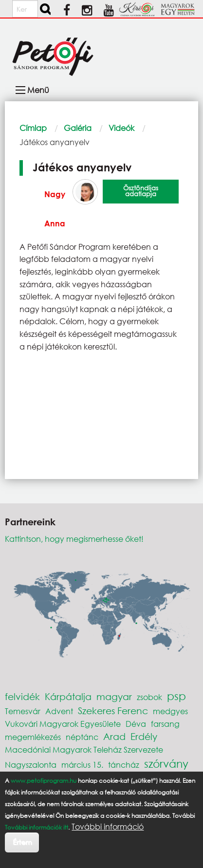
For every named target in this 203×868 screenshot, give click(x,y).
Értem (22, 842)
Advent (59, 711)
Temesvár (23, 711)
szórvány (166, 764)
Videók (121, 128)
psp (176, 696)
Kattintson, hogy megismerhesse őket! (74, 539)
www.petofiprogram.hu (44, 781)
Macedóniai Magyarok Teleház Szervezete (84, 749)
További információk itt (37, 827)
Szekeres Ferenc (113, 711)
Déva (136, 724)
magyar (114, 696)
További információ (108, 827)
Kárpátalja (68, 696)
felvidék (22, 696)
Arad (114, 736)
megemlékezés (33, 737)
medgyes (170, 711)
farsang (165, 724)
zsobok (149, 697)
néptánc (82, 737)
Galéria (78, 128)
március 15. (82, 765)
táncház (124, 765)
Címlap (33, 128)
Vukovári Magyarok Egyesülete (63, 724)
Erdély (144, 736)
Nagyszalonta (31, 765)
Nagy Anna (55, 209)
